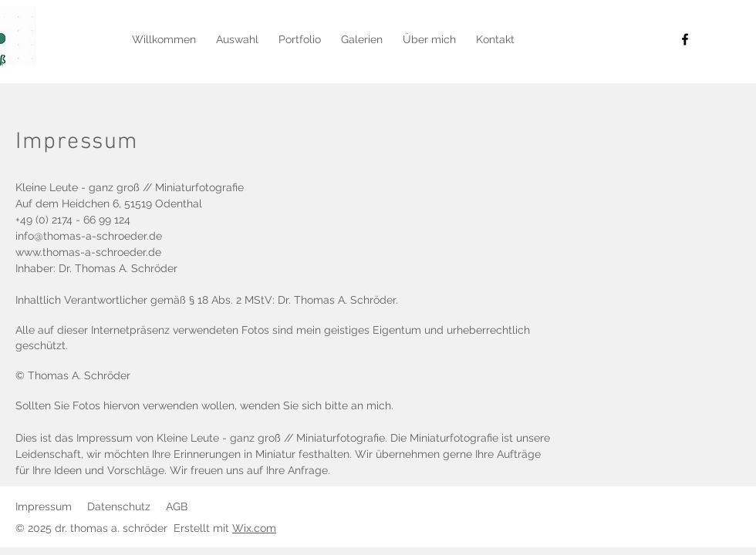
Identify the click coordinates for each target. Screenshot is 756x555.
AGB (177, 506)
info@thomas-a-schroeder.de (89, 236)
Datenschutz (119, 506)
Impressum (44, 506)
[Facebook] (685, 39)
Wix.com (254, 528)
